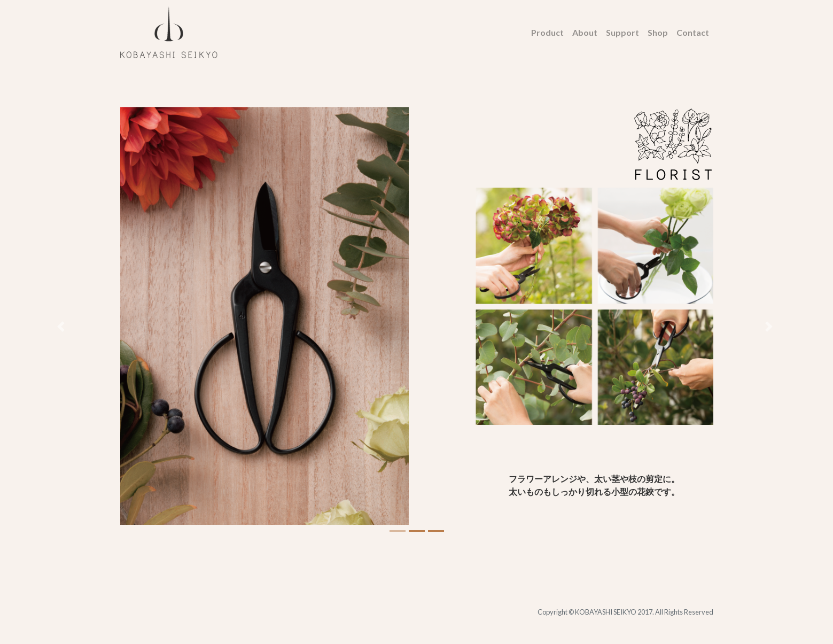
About (585, 32)
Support (622, 32)
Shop (658, 32)
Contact (693, 32)
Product (547, 32)
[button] (63, 326)
